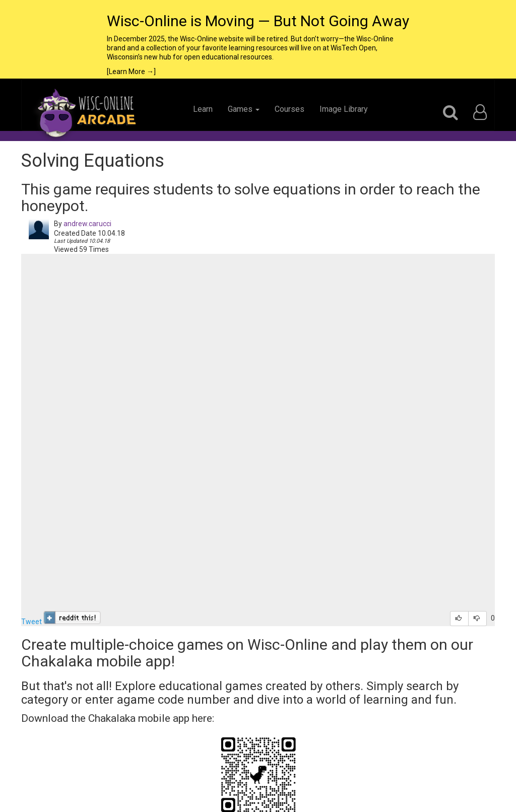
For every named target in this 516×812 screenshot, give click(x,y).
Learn (203, 109)
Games (244, 109)
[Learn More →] (131, 72)
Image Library (344, 109)
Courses (289, 109)
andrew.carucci (87, 224)
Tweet (31, 622)
